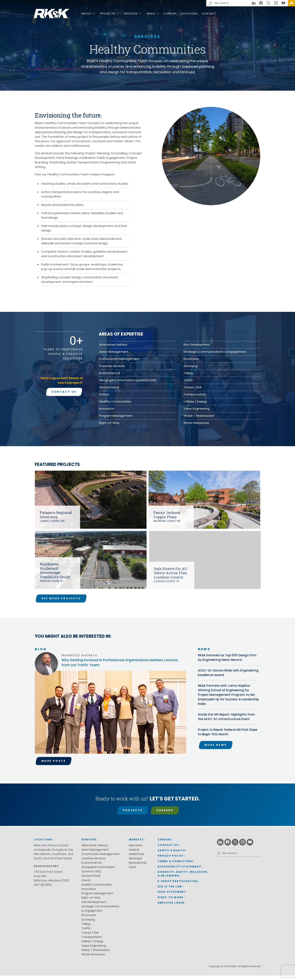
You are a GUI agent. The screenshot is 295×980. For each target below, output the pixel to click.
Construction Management (119, 359)
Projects (108, 14)
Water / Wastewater (199, 416)
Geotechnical (109, 387)
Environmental (109, 373)
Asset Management (114, 352)
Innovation (107, 409)
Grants (104, 394)
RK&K (52, 14)
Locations (189, 14)
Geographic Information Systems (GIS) (128, 380)
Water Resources (196, 423)
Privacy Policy (171, 856)
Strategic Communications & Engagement (215, 352)
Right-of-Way (109, 423)
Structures (191, 359)
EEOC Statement (172, 892)
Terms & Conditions (175, 861)
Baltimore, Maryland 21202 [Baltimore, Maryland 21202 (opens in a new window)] (52, 880)
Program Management (116, 416)
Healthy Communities (115, 401)
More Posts (54, 761)
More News (216, 745)
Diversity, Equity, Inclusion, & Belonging (183, 874)
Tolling (188, 373)
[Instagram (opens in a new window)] (276, 3)
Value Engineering (196, 409)
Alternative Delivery (113, 345)
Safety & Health (171, 850)
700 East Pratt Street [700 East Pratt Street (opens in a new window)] (48, 872)
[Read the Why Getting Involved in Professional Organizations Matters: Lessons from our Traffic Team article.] (110, 714)
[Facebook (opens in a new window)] (261, 3)
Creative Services (112, 366)
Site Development (197, 345)
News (151, 14)
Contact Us (291, 3)
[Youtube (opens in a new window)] (283, 3)
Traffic (188, 380)
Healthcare (137, 854)
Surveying (191, 366)
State (133, 867)
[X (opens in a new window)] (269, 3)
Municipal (135, 858)
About (86, 14)
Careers (170, 14)
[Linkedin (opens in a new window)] (254, 3)
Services (131, 14)
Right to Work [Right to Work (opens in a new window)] (170, 897)
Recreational (138, 863)
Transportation (195, 394)
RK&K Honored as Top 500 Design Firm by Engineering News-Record (233, 659)
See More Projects (61, 598)
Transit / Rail (192, 387)
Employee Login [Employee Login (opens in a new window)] (171, 903)
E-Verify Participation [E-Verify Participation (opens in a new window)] (178, 881)
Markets (136, 839)
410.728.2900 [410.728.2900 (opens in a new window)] (43, 885)
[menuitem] (291, 3)
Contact (209, 14)
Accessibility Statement (179, 867)
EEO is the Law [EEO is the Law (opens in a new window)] (170, 886)
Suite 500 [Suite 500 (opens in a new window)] (40, 876)
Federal (134, 850)
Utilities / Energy (195, 401)
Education (136, 845)
